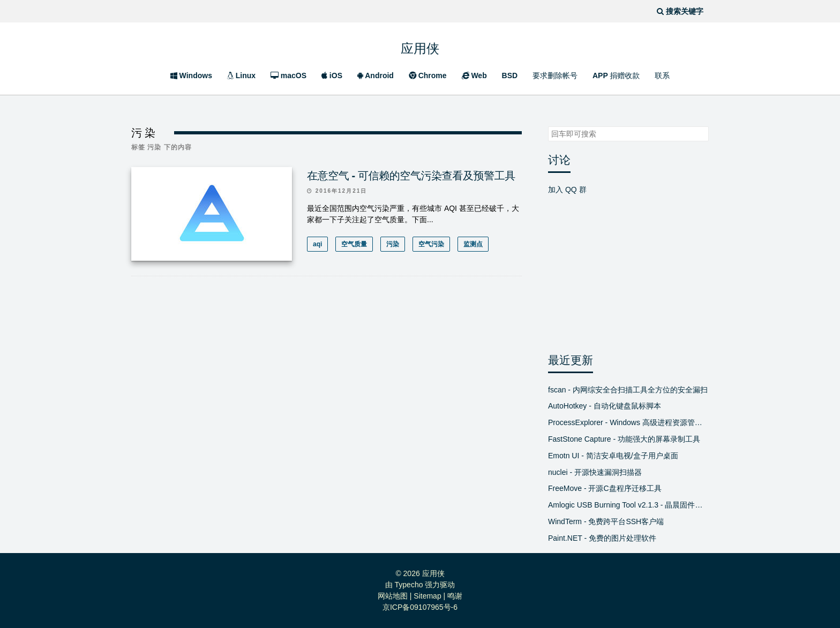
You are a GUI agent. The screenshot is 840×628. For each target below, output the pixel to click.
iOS (332, 75)
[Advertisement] (327, 381)
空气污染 (431, 244)
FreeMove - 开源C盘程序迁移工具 (605, 488)
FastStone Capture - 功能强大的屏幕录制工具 (624, 439)
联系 (662, 75)
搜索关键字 (548, 126)
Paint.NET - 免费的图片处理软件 (602, 538)
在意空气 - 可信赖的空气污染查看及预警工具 (411, 176)
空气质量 (354, 244)
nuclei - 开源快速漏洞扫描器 (595, 472)
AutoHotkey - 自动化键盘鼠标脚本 (605, 406)
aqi (317, 244)
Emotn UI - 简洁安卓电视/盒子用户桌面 (613, 456)
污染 (393, 244)
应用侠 (420, 46)
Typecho (409, 585)
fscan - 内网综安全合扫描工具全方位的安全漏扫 (628, 390)
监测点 (473, 244)
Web (474, 75)
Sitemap (427, 596)
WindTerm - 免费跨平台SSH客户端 (606, 521)
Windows (191, 75)
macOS (288, 75)
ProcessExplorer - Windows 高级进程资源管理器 (628, 422)
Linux (241, 75)
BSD (510, 75)
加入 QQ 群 (567, 190)
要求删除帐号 (555, 75)
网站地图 (393, 596)
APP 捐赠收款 (616, 75)
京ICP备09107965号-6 (420, 607)
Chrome (428, 75)
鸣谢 (455, 596)
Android (376, 75)
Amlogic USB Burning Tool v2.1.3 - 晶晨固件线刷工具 (628, 505)
